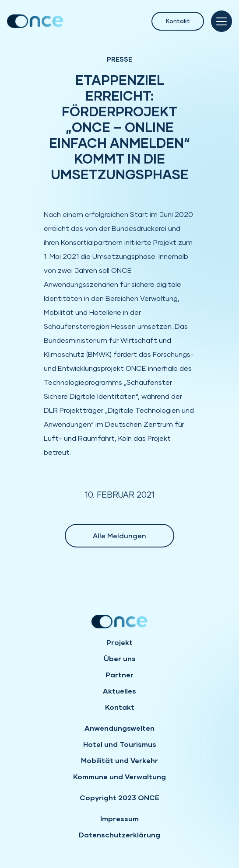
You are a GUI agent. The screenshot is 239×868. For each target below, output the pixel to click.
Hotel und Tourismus (120, 744)
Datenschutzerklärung (119, 835)
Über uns (120, 658)
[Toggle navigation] (221, 21)
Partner (119, 675)
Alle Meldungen (119, 535)
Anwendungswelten (119, 728)
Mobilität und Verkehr (119, 760)
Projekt (119, 642)
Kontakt (178, 21)
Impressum (119, 818)
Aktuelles (119, 691)
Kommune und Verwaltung (119, 776)
